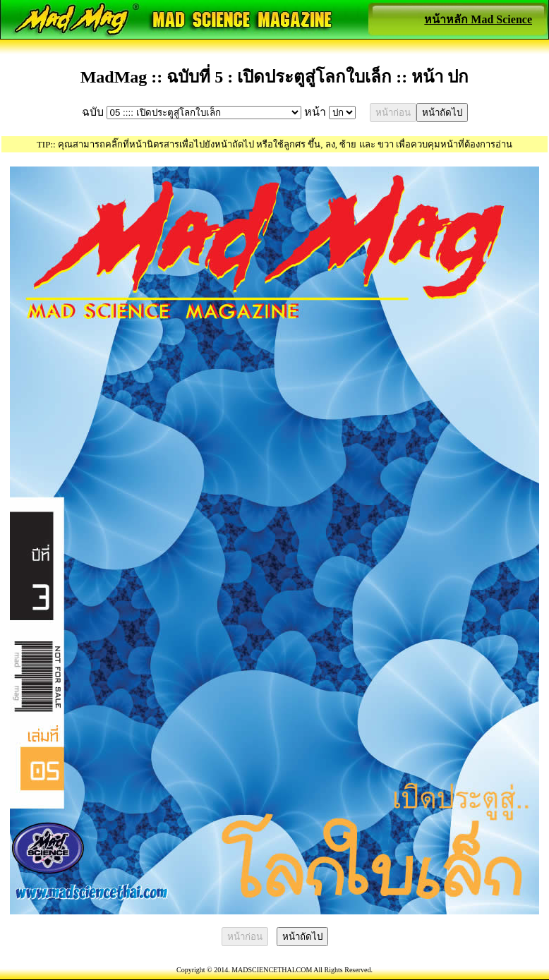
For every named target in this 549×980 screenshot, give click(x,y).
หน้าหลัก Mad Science (478, 19)
